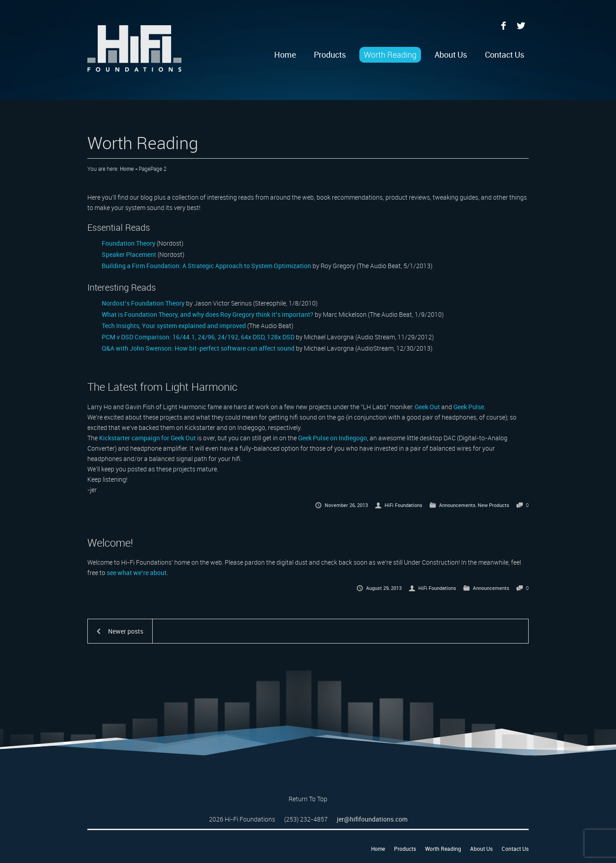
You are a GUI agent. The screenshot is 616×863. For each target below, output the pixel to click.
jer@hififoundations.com (372, 819)
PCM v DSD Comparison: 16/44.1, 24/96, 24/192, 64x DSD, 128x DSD (198, 337)
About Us (451, 55)
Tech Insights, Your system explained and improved (174, 326)
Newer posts (126, 631)
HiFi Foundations (403, 505)
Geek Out (427, 407)
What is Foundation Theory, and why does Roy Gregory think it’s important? (208, 314)
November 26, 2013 (346, 505)
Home (285, 55)
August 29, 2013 (384, 588)
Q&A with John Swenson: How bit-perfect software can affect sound (198, 348)
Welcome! (110, 543)
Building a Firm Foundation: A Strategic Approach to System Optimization (206, 266)
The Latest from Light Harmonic (162, 387)
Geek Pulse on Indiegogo (333, 438)
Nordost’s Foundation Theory (143, 303)
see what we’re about (137, 573)
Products (330, 55)
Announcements (457, 505)
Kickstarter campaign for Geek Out (147, 438)
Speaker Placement (129, 254)
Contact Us (505, 55)
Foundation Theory (129, 243)
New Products (494, 505)
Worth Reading (390, 55)
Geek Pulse (469, 407)
